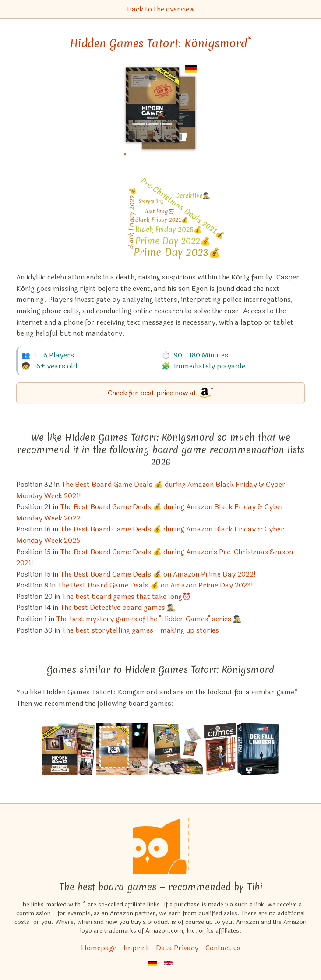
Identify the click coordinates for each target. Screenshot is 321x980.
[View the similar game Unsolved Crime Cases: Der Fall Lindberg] (258, 749)
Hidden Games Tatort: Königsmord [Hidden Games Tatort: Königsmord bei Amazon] (160, 43)
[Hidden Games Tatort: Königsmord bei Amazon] (160, 114)
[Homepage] (161, 846)
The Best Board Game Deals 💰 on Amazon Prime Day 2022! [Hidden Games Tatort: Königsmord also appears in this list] (158, 574)
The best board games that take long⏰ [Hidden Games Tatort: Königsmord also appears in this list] (126, 596)
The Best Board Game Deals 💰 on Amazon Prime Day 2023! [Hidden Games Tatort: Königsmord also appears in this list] (155, 585)
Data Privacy (177, 948)
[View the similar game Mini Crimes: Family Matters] (220, 749)
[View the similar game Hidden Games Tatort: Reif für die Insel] (176, 749)
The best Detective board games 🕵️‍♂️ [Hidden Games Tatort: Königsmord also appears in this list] (118, 607)
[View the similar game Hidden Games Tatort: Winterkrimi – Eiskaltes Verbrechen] (122, 749)
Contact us (223, 948)
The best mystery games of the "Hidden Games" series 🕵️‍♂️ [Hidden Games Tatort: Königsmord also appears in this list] (149, 619)
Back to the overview (161, 9)
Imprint (136, 948)
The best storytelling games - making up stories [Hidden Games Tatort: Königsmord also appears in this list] (140, 630)
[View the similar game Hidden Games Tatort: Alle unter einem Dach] (69, 749)
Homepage (99, 948)
